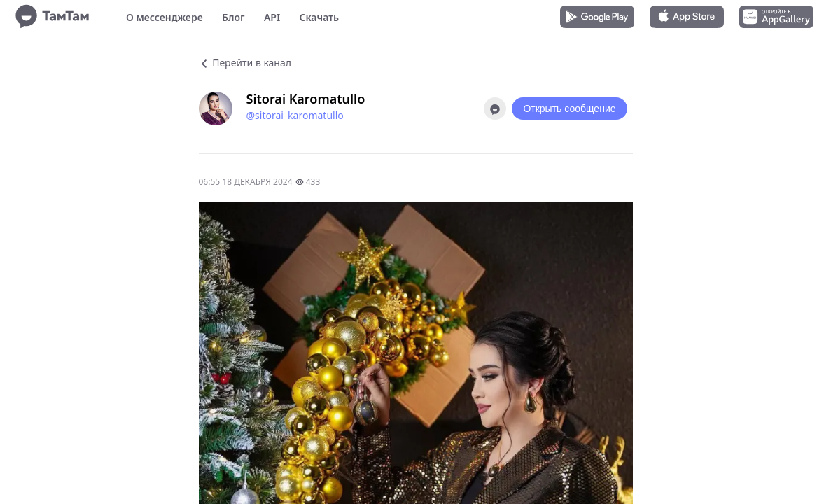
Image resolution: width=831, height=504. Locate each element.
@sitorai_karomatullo (295, 115)
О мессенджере (165, 17)
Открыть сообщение (569, 108)
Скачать (319, 17)
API (272, 17)
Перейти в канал (245, 63)
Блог (233, 17)
